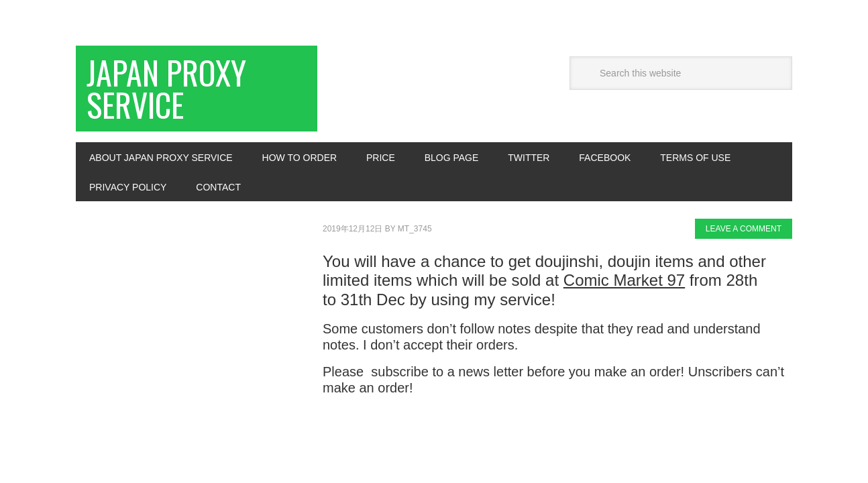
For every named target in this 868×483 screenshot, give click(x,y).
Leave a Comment (744, 229)
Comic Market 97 (624, 280)
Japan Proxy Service (166, 88)
